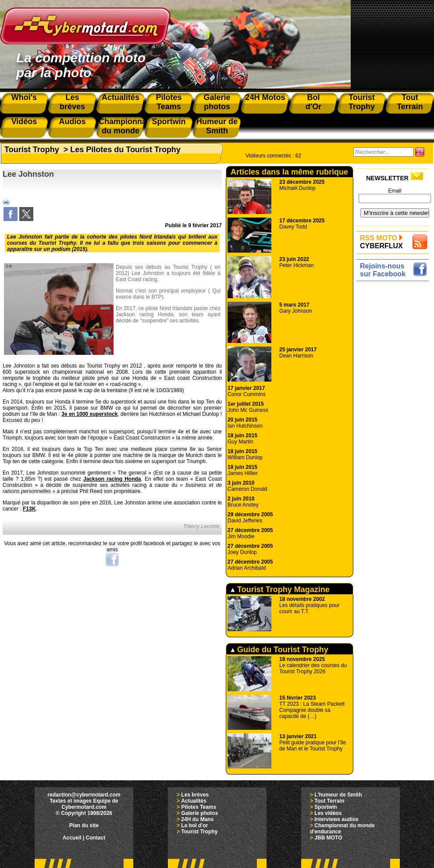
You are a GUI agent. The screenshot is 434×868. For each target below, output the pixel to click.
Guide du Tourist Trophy (279, 650)
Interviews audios (336, 819)
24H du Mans (197, 819)
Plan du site (84, 825)
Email (395, 191)
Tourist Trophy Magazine (280, 589)
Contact (96, 838)
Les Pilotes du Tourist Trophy (125, 150)
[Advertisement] (395, 415)
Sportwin (325, 807)
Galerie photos (199, 813)
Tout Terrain (329, 801)
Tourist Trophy (32, 150)
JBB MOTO (328, 838)
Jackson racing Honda (112, 479)
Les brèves (195, 795)
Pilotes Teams (199, 807)
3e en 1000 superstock (89, 414)
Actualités (194, 801)
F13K (29, 509)
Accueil (72, 838)
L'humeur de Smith (338, 795)
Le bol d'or (194, 825)
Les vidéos (328, 813)
